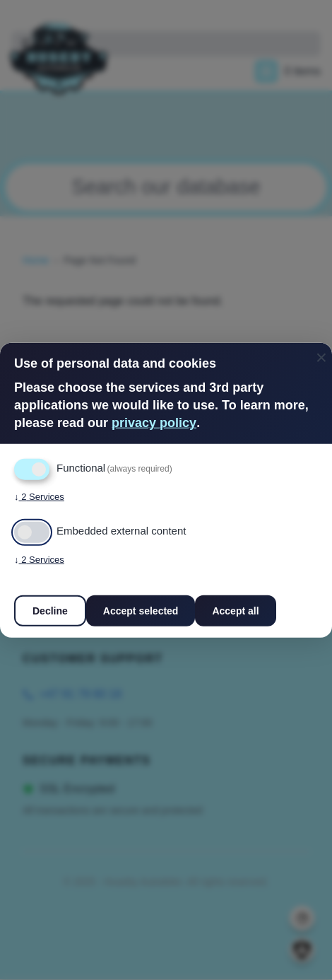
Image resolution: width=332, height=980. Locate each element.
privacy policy (154, 423)
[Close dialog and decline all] (321, 352)
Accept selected (141, 610)
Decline (50, 610)
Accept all (235, 610)
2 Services (39, 496)
